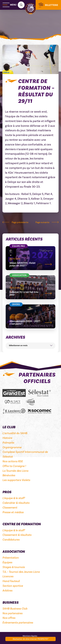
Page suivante (42, 222)
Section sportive (13, 586)
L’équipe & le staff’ (14, 498)
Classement (10, 507)
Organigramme (12, 447)
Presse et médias (13, 512)
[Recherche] (21, 5)
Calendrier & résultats (16, 503)
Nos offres (9, 618)
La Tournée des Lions (15, 471)
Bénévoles (9, 475)
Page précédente (20, 222)
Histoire (7, 438)
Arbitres (7, 590)
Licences (8, 576)
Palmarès (8, 443)
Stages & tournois (14, 567)
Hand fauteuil (11, 581)
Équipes (7, 562)
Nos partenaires (12, 613)
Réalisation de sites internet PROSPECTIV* (31, 639)
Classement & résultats (17, 535)
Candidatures (11, 540)
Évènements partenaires (18, 623)
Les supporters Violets (16, 480)
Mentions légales (30, 636)
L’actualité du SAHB (15, 433)
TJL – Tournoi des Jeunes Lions (21, 572)
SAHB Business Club (15, 609)
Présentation (11, 558)
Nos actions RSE (13, 461)
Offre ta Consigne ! (14, 466)
